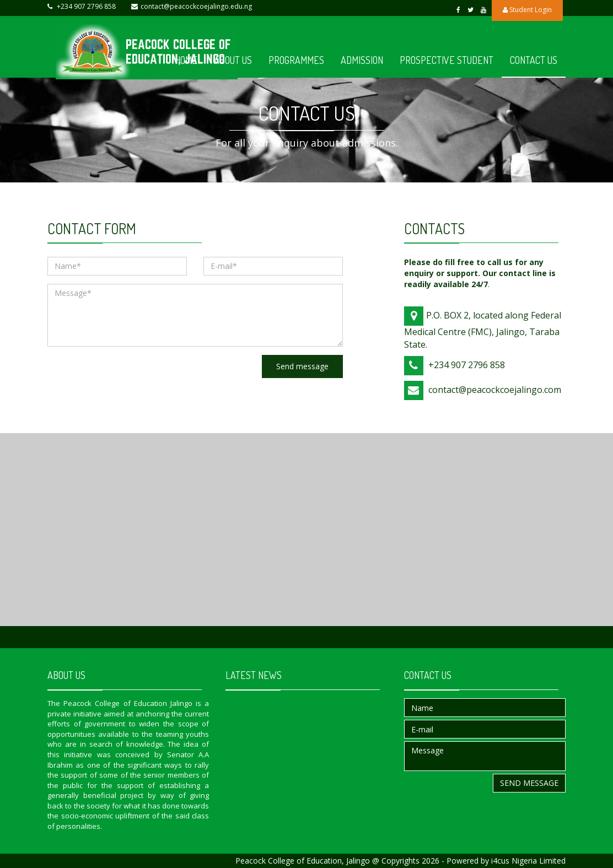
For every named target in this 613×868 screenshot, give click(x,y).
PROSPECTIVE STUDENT (447, 60)
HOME (186, 60)
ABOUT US (233, 60)
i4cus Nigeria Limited (528, 861)
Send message (302, 366)
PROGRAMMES (296, 60)
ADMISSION (362, 60)
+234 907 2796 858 (86, 6)
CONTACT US (534, 60)
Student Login (527, 10)
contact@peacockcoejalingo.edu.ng (196, 6)
